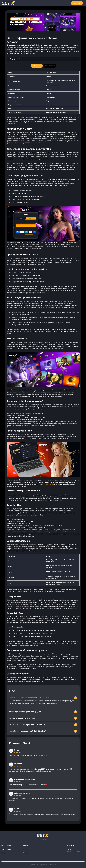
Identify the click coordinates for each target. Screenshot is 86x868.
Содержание (15, 59)
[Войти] (37, 66)
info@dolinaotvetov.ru (75, 851)
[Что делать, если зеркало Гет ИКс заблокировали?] (43, 712)
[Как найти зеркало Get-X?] (43, 698)
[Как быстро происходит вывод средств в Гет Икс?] (43, 731)
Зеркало (26, 845)
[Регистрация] (50, 66)
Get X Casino (6, 845)
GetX (25, 633)
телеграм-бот (50, 484)
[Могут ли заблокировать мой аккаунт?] (43, 725)
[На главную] (43, 835)
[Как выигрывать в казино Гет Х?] (43, 718)
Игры (25, 849)
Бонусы (26, 853)
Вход (3, 853)
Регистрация (6, 849)
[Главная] (8, 3)
